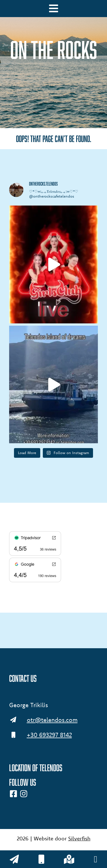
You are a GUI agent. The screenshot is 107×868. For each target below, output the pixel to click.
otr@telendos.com (52, 720)
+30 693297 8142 (49, 735)
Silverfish (79, 838)
